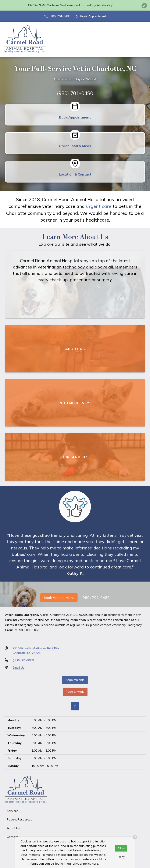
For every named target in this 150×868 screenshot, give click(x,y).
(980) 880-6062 (29, 630)
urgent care (99, 206)
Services (12, 811)
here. (95, 864)
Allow (121, 848)
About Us (13, 828)
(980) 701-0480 (75, 93)
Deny (121, 857)
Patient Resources (19, 819)
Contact (12, 837)
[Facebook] (75, 706)
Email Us (19, 668)
